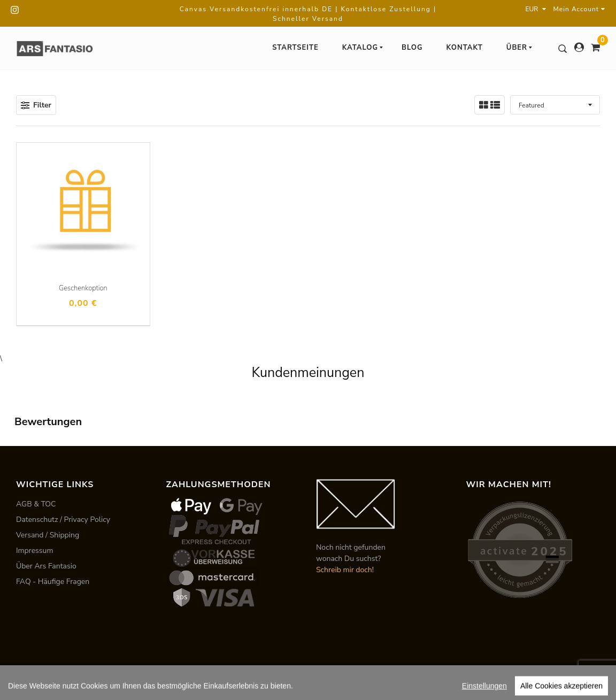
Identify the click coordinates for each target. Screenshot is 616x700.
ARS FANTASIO (89, 676)
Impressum (34, 551)
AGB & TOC (36, 504)
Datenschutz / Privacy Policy (63, 520)
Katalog (363, 48)
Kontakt (465, 48)
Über (520, 48)
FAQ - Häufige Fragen (53, 582)
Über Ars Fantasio (46, 566)
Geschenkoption (83, 288)
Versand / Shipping (48, 535)
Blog (412, 48)
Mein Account (579, 9)
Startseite (295, 48)
